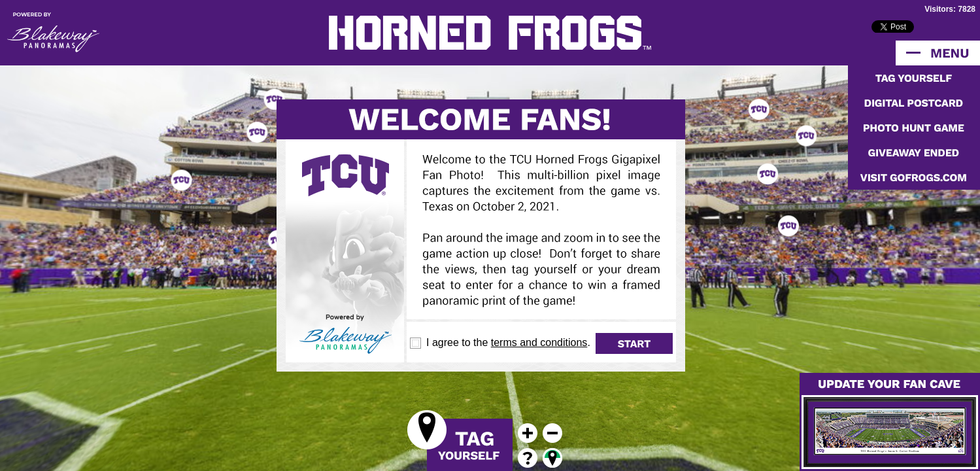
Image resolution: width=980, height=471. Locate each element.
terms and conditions (539, 342)
